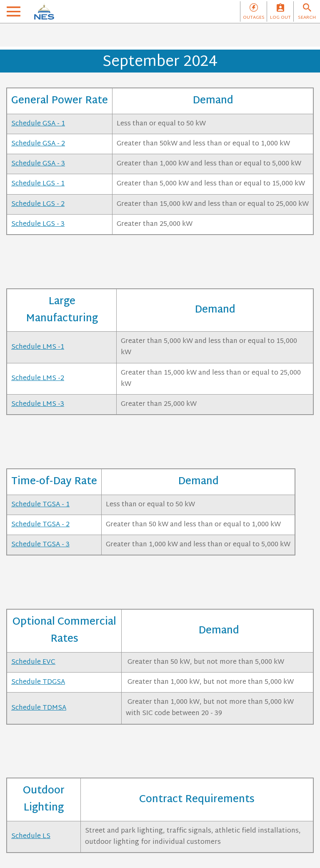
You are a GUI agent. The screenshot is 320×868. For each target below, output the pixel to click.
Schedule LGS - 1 (38, 184)
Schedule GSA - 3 (38, 164)
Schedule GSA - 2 (38, 144)
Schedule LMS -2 (38, 379)
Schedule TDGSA (38, 682)
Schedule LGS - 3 (38, 224)
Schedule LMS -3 (38, 404)
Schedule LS (31, 837)
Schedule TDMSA (39, 708)
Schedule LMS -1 (38, 347)
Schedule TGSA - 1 (40, 505)
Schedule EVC (33, 662)
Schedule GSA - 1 (38, 124)
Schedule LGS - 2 (38, 204)
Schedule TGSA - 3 (40, 545)
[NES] (44, 11)
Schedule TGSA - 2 (40, 525)
